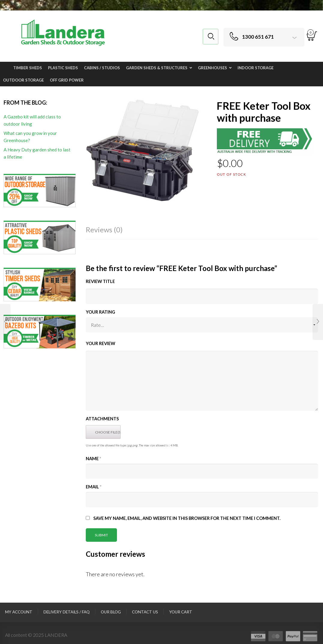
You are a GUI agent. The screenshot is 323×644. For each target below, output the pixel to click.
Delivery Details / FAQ (67, 612)
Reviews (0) (104, 230)
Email (94, 487)
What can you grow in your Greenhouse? (30, 137)
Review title (100, 281)
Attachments (102, 419)
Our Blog (111, 612)
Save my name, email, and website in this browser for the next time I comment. (187, 518)
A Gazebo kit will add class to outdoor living (32, 120)
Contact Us (145, 612)
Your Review (100, 343)
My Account (19, 612)
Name (93, 459)
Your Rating (100, 312)
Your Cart (181, 612)
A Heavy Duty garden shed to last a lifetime (37, 153)
